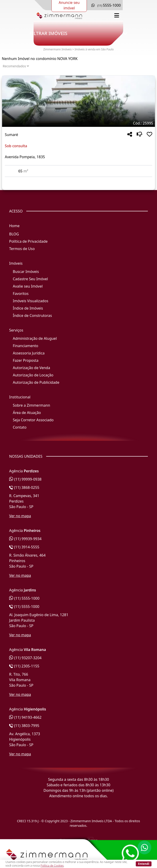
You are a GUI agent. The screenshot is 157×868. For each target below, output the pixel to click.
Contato (20, 427)
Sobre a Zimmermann (31, 405)
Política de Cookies (52, 866)
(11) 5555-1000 (24, 598)
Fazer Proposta (26, 360)
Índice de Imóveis (28, 308)
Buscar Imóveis (26, 272)
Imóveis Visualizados (31, 301)
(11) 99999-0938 (25, 479)
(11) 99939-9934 (25, 539)
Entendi (144, 864)
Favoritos (21, 294)
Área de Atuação (27, 413)
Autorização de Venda (31, 368)
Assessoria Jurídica (29, 353)
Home (14, 226)
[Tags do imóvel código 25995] (78, 123)
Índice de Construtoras (32, 316)
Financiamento (25, 346)
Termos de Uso (22, 249)
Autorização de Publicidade (36, 382)
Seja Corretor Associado (33, 420)
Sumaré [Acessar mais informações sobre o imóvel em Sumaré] (11, 135)
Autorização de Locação (33, 375)
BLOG (14, 234)
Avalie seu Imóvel (28, 286)
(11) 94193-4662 (25, 717)
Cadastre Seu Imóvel (30, 279)
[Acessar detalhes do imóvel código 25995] (78, 180)
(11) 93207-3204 (25, 658)
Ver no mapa (20, 516)
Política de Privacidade (28, 241)
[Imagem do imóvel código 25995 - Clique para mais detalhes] (78, 101)
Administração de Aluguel (35, 338)
